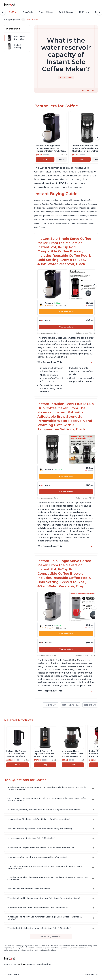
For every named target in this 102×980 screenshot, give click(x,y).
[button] (93, 90)
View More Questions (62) (51, 937)
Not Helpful (70, 705)
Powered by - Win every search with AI (28, 964)
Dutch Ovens (66, 12)
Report (90, 705)
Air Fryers (84, 12)
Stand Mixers (46, 12)
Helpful (50, 705)
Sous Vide (28, 12)
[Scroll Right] (99, 12)
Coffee (13, 12)
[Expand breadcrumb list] (23, 20)
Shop (45, 159)
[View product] (51, 137)
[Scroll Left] (3, 12)
